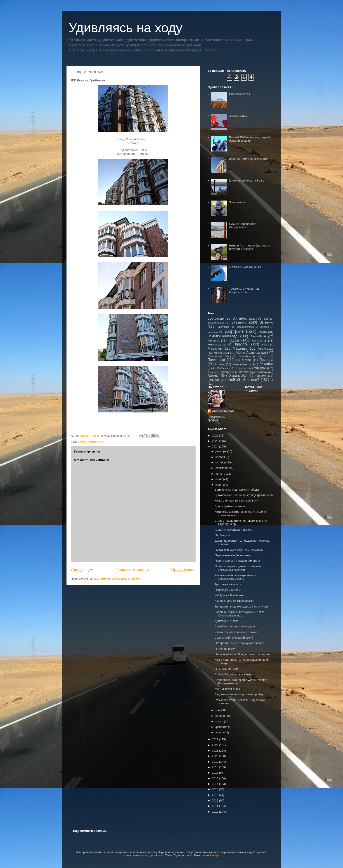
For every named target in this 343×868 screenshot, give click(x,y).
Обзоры (212, 356)
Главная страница (132, 570)
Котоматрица (216, 344)
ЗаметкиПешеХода (223, 336)
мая (218, 710)
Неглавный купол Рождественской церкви (242, 654)
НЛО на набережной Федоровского (242, 226)
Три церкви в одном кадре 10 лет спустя (241, 607)
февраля (222, 727)
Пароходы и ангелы (227, 590)
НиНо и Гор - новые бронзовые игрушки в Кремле (249, 247)
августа (221, 474)
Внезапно (239, 322)
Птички (220, 364)
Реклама (266, 364)
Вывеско (266, 322)
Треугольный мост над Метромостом (244, 290)
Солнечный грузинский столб (234, 638)
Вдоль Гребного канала (230, 506)
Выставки (223, 327)
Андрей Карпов (223, 411)
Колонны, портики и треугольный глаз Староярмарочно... (239, 614)
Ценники (213, 380)
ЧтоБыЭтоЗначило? (243, 380)
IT (272, 380)
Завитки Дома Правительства (249, 159)
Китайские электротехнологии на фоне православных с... (240, 513)
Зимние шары (238, 116)
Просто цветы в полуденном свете (237, 561)
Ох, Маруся (222, 535)
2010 (216, 812)
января (220, 732)
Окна (228, 356)
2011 (216, 806)
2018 (216, 767)
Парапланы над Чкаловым (232, 555)
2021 (216, 751)
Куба (265, 344)
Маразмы (215, 348)
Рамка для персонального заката (236, 632)
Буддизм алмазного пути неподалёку (239, 694)
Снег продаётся (239, 94)
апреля (221, 716)
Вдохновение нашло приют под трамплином (244, 495)
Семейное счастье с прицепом (235, 626)
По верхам (244, 360)
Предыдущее (183, 570)
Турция (226, 372)
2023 (216, 739)
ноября (221, 457)
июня (219, 485)
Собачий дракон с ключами (233, 674)
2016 (216, 778)
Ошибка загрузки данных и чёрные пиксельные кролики (238, 568)
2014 (216, 789)
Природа (266, 360)
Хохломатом (237, 202)
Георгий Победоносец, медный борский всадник (249, 139)
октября (221, 462)
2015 (216, 784)
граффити (213, 332)
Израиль (213, 341)
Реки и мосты (242, 364)
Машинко (240, 348)
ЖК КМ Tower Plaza (227, 689)
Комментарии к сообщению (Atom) (116, 579)
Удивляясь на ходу (126, 28)
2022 (216, 745)
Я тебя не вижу (225, 649)
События (241, 368)
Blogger (214, 855)
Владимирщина (216, 323)
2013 (216, 795)
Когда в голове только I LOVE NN (236, 501)
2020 (216, 756)
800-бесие (216, 318)
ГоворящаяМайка (245, 327)
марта (220, 721)
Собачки (222, 368)
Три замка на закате (228, 584)
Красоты (242, 344)
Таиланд (212, 372)
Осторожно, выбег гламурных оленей (239, 643)
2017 (216, 773)
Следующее (82, 570)
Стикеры (259, 368)
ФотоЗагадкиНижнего (253, 372)
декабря (221, 451)
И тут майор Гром (226, 669)
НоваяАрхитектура (91, 442)
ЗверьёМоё (258, 336)
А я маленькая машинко (245, 267)
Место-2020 (265, 349)
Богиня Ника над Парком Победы (237, 490)
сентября (222, 468)
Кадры (234, 340)
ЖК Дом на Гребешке (229, 595)
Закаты (262, 332)
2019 (216, 762)
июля (219, 479)
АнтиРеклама (244, 318)
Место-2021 (221, 353)
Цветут (261, 376)
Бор (266, 319)
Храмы (213, 376)
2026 (216, 436)
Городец (264, 327)
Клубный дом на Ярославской (234, 601)
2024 (216, 446)
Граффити (233, 331)
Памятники (216, 360)
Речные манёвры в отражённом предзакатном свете (235, 577)
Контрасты (259, 341)
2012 (216, 800)
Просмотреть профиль (216, 418)
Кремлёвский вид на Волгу (247, 180)
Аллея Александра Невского (233, 530)
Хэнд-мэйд (238, 376)
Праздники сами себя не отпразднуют (240, 550)
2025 (216, 441)
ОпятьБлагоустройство (253, 356)
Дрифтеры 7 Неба (227, 621)
